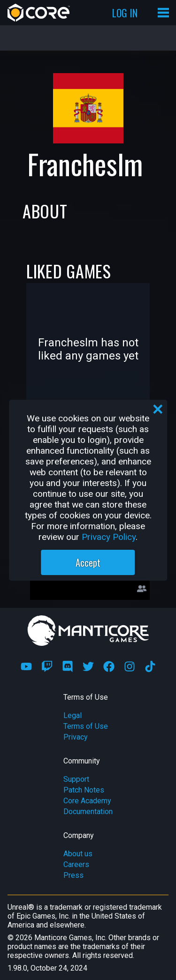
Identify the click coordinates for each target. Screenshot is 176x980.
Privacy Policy (109, 537)
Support (76, 779)
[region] (88, 490)
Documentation (88, 812)
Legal (73, 715)
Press (73, 875)
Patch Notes (84, 790)
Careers (76, 864)
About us (78, 854)
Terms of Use (86, 726)
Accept (88, 562)
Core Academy (87, 801)
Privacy (76, 737)
